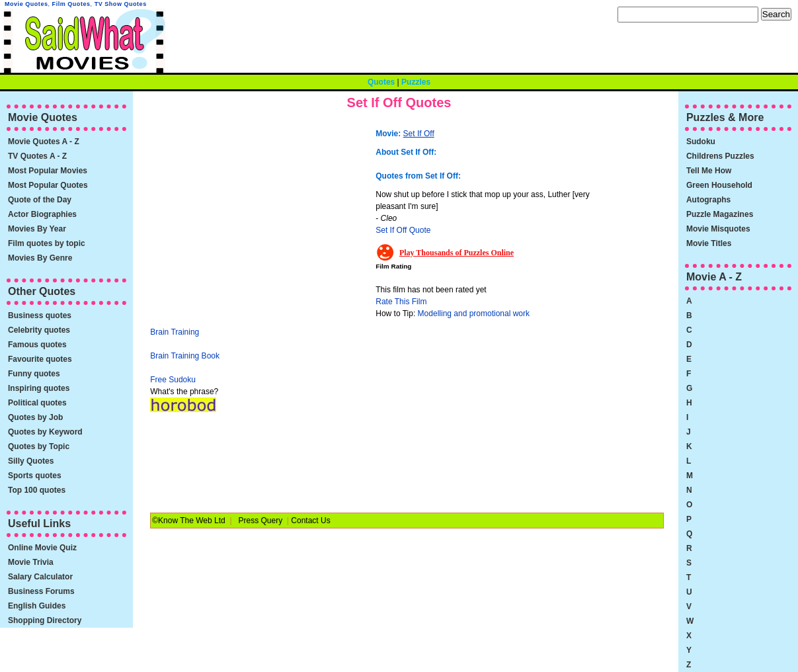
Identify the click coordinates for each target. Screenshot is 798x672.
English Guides (37, 606)
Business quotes (40, 315)
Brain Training (175, 332)
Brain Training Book (185, 356)
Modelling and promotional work (474, 314)
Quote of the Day (40, 200)
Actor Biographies (42, 214)
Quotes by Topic (39, 446)
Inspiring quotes (39, 388)
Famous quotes (37, 345)
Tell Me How (709, 171)
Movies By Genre (40, 258)
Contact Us (310, 521)
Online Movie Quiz (42, 548)
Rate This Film (401, 302)
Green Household (719, 185)
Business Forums (41, 591)
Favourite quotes (40, 359)
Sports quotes (35, 476)
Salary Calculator (40, 577)
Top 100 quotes (37, 490)
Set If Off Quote (403, 230)
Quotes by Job (35, 417)
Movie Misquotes (718, 229)
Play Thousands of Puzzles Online (457, 253)
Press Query (261, 521)
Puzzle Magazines (720, 214)
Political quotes (37, 403)
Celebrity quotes (39, 330)
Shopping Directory (45, 620)
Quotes (381, 82)
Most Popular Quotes (48, 185)
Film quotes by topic (47, 243)
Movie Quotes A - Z (44, 142)
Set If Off (419, 134)
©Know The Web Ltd (188, 521)
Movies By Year (37, 229)
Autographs (708, 200)
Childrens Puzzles (720, 156)
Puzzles (416, 82)
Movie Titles (709, 243)
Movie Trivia (31, 562)
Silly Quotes (31, 461)
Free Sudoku (173, 380)
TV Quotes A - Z (37, 156)
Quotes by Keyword (45, 432)
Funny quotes (34, 374)
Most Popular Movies (48, 171)
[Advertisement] (261, 215)
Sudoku (701, 142)
